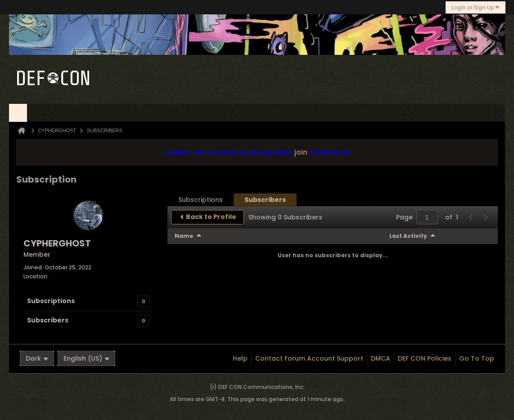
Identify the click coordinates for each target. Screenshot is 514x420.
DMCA (381, 358)
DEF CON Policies (425, 358)
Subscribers (48, 320)
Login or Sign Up (476, 7)
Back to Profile (211, 217)
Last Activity (408, 236)
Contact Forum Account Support (309, 358)
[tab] (201, 200)
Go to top (477, 358)
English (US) (86, 358)
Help (240, 358)
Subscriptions (51, 301)
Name (184, 236)
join (301, 152)
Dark (37, 358)
